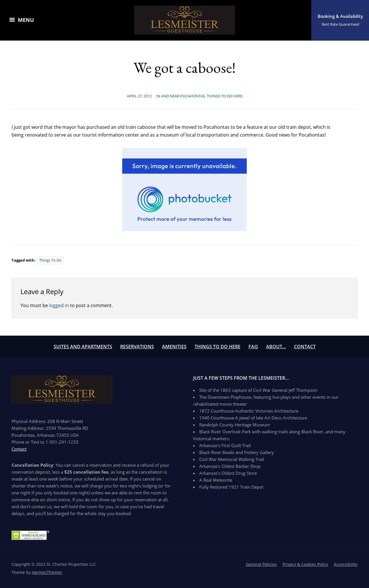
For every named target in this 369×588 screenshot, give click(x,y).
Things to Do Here (225, 96)
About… (276, 347)
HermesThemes (47, 572)
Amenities (174, 347)
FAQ (253, 347)
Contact (305, 347)
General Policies (261, 564)
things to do (50, 260)
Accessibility (346, 564)
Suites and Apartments (83, 347)
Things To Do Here (218, 347)
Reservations (137, 347)
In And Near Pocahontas (181, 96)
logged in (59, 305)
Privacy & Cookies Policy (305, 564)
